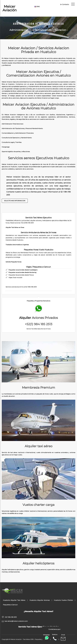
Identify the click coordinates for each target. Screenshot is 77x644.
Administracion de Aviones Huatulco (38, 24)
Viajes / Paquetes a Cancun (38, 267)
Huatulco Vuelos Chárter (63, 600)
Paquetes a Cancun (10, 605)
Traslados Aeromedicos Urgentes (17, 245)
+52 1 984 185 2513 (11, 617)
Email (63, 638)
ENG (37, 7)
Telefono (55, 637)
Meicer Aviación (10, 8)
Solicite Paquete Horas (14, 262)
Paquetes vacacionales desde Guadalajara (23, 270)
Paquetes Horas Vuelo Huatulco (39, 250)
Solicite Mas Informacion (15, 201)
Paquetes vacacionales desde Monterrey (23, 272)
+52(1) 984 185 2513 (39, 324)
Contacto (64, 4)
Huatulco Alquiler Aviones (40, 600)
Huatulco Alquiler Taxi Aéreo (14, 600)
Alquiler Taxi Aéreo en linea (15, 227)
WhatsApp (47, 637)
